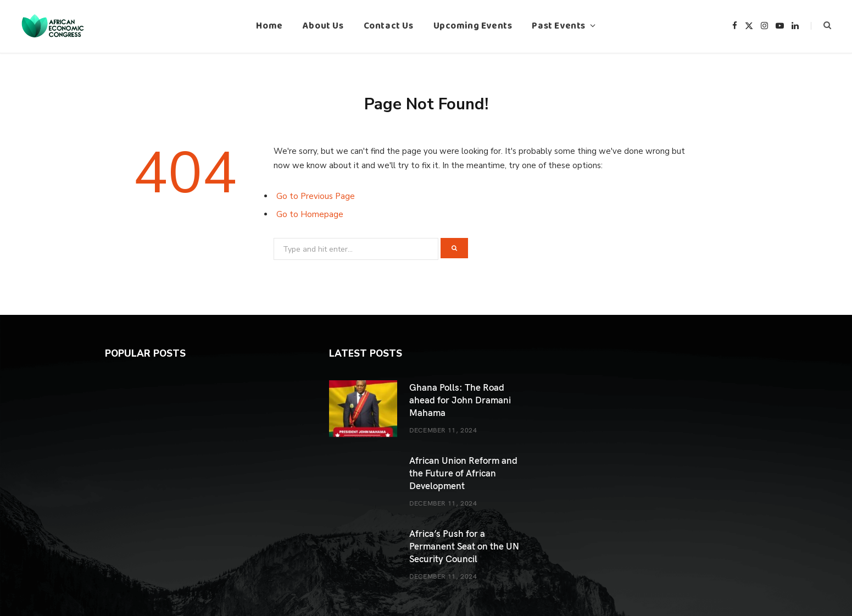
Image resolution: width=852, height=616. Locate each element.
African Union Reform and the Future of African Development (463, 473)
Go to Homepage (310, 214)
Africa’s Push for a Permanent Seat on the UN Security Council (464, 546)
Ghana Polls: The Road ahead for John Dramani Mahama (460, 399)
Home (269, 26)
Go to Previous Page (316, 196)
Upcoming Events (473, 26)
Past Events (559, 26)
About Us (323, 26)
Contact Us (389, 26)
